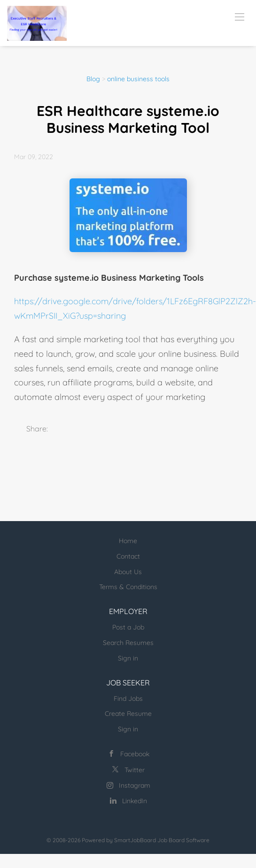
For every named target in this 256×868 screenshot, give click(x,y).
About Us (128, 572)
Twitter (135, 770)
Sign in (128, 658)
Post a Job (128, 627)
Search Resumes (128, 643)
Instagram (135, 785)
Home (128, 541)
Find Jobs (128, 699)
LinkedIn (135, 801)
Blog (93, 79)
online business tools (138, 79)
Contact (128, 556)
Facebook (135, 754)
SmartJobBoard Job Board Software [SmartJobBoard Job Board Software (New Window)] (162, 840)
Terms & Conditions (128, 587)
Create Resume (128, 714)
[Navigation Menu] (240, 16)
